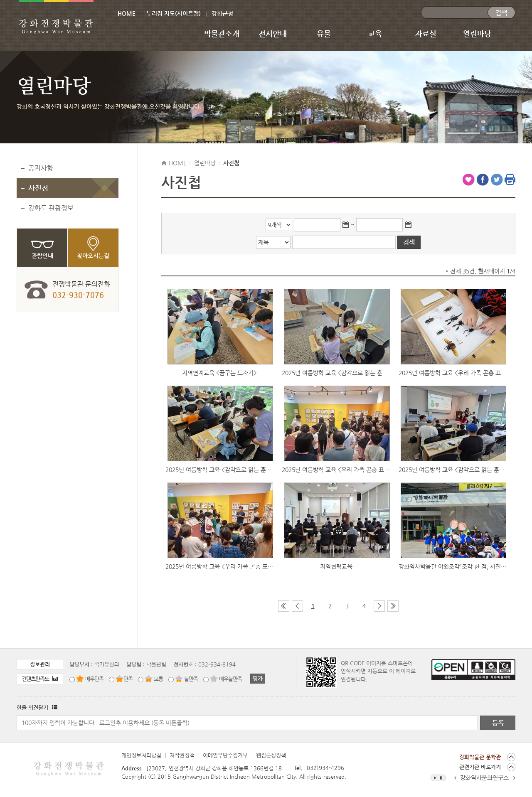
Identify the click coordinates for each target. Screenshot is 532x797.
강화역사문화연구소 (484, 777)
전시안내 (273, 33)
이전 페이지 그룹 (297, 606)
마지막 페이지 (393, 606)
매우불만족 (230, 679)
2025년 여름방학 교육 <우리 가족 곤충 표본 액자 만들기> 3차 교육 (453, 373)
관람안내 (42, 256)
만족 (128, 679)
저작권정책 (182, 755)
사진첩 (38, 188)
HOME (127, 13)
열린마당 (477, 33)
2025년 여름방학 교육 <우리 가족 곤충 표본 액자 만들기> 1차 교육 (219, 566)
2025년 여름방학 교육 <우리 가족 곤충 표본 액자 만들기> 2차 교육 (336, 470)
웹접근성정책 (271, 755)
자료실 (426, 33)
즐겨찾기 (468, 180)
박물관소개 (222, 33)
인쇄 (510, 180)
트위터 (497, 180)
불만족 (191, 679)
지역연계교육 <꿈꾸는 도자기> (219, 373)
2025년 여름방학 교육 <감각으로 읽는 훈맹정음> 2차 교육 (219, 470)
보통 (158, 679)
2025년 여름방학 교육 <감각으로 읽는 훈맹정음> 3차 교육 (336, 373)
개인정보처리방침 (141, 755)
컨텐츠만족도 (40, 679)
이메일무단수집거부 (225, 755)
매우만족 (94, 679)
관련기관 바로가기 (480, 767)
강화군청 (222, 13)
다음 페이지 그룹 (379, 606)
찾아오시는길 (93, 256)
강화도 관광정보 (51, 208)
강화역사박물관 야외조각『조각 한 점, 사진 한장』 (453, 566)
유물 (324, 33)
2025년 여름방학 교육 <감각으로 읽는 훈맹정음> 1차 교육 (453, 470)
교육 (375, 33)
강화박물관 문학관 (480, 757)
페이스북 (483, 180)
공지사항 (41, 168)
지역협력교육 (336, 566)
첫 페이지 (284, 606)
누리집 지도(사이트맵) (174, 13)
